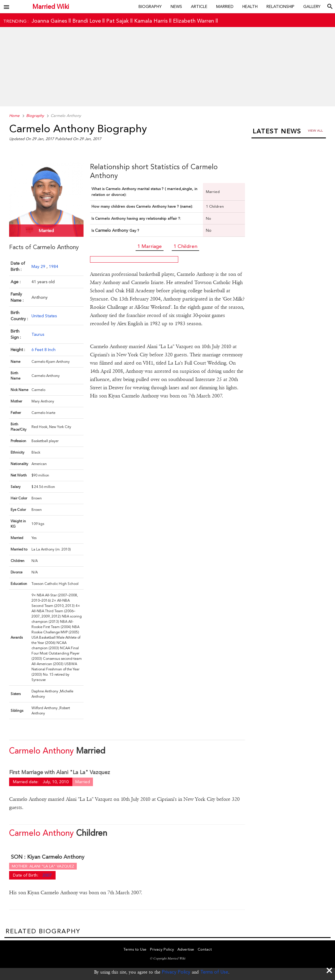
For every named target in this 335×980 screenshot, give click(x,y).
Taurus (38, 334)
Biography (150, 6)
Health (250, 6)
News (176, 6)
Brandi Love (87, 21)
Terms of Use (214, 972)
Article (199, 6)
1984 (54, 266)
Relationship (280, 6)
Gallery (312, 6)
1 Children (185, 246)
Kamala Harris (151, 21)
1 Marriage (150, 246)
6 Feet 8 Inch (44, 350)
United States (44, 316)
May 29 (39, 266)
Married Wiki (51, 7)
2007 (47, 875)
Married (225, 6)
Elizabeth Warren (194, 21)
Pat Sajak (117, 21)
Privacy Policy (176, 972)
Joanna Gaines (49, 21)
